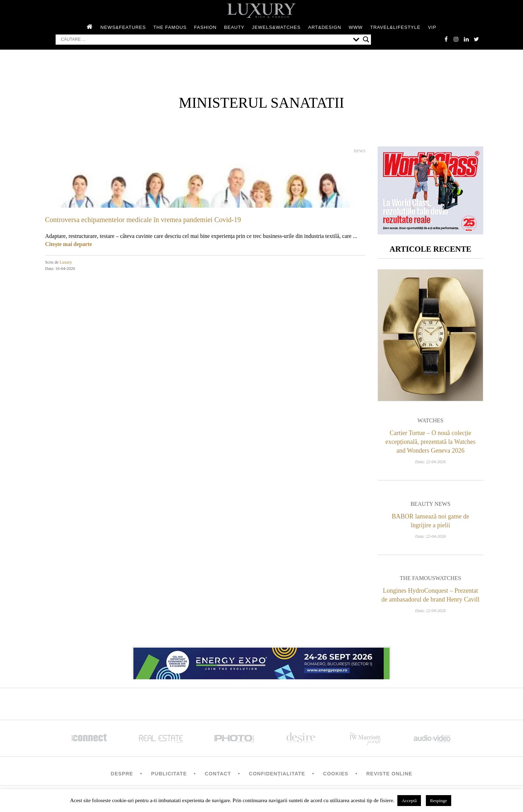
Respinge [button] (439, 801)
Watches (430, 422)
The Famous (170, 28)
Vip (432, 28)
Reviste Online (389, 775)
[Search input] (205, 40)
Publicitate (169, 775)
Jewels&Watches (276, 28)
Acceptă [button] (409, 801)
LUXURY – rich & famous (261, 11)
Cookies (336, 775)
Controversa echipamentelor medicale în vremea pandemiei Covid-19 (143, 220)
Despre (122, 775)
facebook (445, 39)
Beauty (234, 28)
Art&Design (324, 28)
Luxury (66, 263)
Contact (218, 775)
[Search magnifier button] (366, 40)
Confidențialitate (277, 775)
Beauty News (430, 505)
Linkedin (466, 39)
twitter (476, 39)
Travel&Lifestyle (395, 28)
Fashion (205, 28)
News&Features (123, 28)
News (360, 151)
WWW (356, 28)
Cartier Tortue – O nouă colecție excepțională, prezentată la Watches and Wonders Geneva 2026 (430, 443)
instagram (455, 39)
